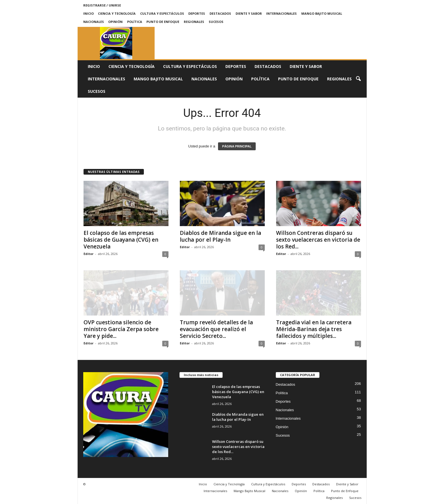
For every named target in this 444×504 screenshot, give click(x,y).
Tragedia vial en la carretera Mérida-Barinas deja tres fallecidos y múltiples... (314, 329)
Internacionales (281, 13)
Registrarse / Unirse (102, 5)
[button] (358, 79)
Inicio (88, 13)
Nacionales (94, 22)
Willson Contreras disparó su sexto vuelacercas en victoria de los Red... (318, 240)
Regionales (194, 22)
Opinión (115, 22)
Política (135, 22)
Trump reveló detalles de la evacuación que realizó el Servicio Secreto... (216, 329)
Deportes (197, 13)
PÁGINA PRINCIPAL (237, 146)
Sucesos (216, 22)
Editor (88, 254)
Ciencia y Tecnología (117, 13)
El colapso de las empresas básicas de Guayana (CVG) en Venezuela (121, 240)
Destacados (220, 13)
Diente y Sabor (249, 13)
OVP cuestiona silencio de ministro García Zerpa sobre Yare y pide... (121, 329)
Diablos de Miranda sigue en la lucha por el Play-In (220, 236)
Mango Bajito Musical (322, 13)
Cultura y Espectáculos (162, 13)
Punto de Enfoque (163, 22)
